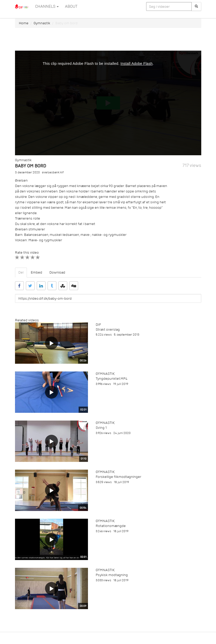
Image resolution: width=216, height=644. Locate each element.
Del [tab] (21, 272)
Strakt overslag (108, 329)
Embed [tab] (36, 272)
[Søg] (196, 6)
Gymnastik (42, 23)
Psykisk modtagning (112, 575)
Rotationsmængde (111, 526)
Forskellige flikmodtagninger (118, 477)
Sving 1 (101, 428)
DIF (98, 325)
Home (24, 23)
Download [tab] (57, 272)
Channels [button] (47, 6)
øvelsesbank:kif (53, 172)
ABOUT (71, 6)
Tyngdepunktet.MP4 (111, 379)
